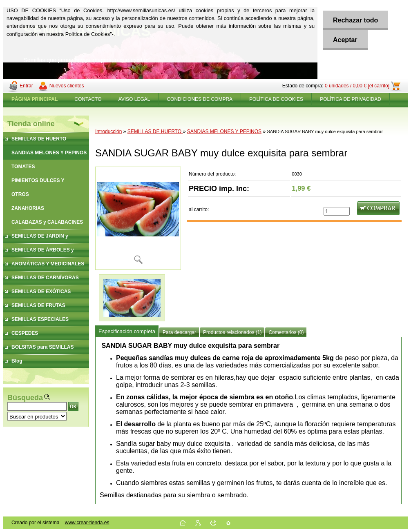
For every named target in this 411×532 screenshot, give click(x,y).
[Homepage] (35, 99)
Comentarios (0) (286, 332)
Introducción (108, 131)
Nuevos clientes (67, 86)
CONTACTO (88, 99)
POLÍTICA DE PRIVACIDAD (351, 99)
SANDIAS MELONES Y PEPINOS (224, 131)
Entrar (26, 86)
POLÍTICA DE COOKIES (276, 99)
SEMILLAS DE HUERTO (155, 131)
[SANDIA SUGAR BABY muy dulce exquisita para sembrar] (138, 218)
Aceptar (345, 40)
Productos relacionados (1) (232, 332)
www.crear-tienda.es (87, 523)
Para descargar (179, 332)
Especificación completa (127, 331)
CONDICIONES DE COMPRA (200, 99)
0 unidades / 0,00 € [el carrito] (357, 86)
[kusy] (337, 211)
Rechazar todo (355, 20)
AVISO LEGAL (134, 99)
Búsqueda (25, 398)
